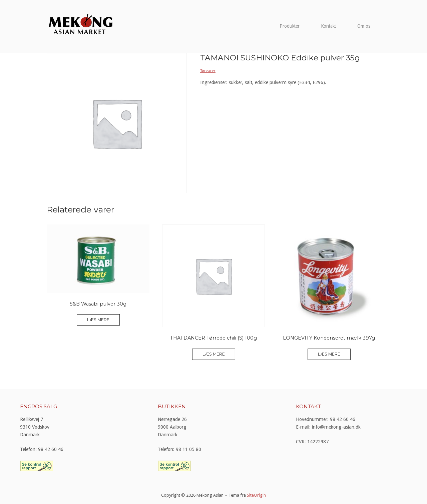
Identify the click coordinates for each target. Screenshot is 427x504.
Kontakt (328, 26)
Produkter (290, 26)
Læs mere (98, 320)
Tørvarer (208, 71)
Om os (364, 26)
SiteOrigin (256, 495)
